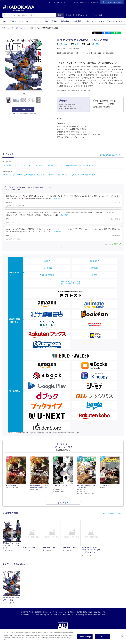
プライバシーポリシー (54, 610)
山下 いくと (64, 44)
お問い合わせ (40, 610)
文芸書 (4, 21)
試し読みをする (23, 109)
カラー (77, 44)
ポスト (98, 33)
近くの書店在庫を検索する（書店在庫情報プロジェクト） (71, 283)
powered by (113, 244)
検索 (60, 15)
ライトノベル (24, 21)
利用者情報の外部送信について (95, 610)
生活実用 (78, 21)
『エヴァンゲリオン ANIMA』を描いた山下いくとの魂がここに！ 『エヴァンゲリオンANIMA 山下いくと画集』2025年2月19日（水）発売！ (50, 175)
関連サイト (85, 2)
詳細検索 (70, 15)
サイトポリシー (68, 610)
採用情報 (38, 608)
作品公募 (95, 2)
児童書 (55, 21)
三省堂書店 (94, 268)
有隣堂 (94, 275)
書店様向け (72, 608)
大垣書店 (47, 261)
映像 (102, 21)
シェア (108, 33)
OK (102, 637)
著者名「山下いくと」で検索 (112, 509)
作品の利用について (27, 610)
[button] (43, 100)
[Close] (122, 636)
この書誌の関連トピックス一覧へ (111, 155)
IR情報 (31, 608)
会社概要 (24, 608)
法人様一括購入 (82, 608)
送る (117, 33)
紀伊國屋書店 (94, 261)
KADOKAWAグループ (97, 608)
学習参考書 (66, 21)
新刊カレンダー (83, 15)
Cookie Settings (85, 637)
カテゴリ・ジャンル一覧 (57, 2)
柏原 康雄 (95, 44)
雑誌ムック (91, 21)
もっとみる (62, 498)
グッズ (115, 21)
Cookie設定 (79, 610)
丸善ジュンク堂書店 (47, 275)
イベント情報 (96, 15)
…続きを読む (58, 198)
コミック (37, 21)
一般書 (46, 21)
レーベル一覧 (73, 2)
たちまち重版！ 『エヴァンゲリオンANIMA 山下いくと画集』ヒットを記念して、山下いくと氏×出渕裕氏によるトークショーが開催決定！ (48, 165)
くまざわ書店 (47, 268)
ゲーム (108, 21)
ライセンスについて (60, 608)
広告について (47, 608)
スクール (122, 21)
